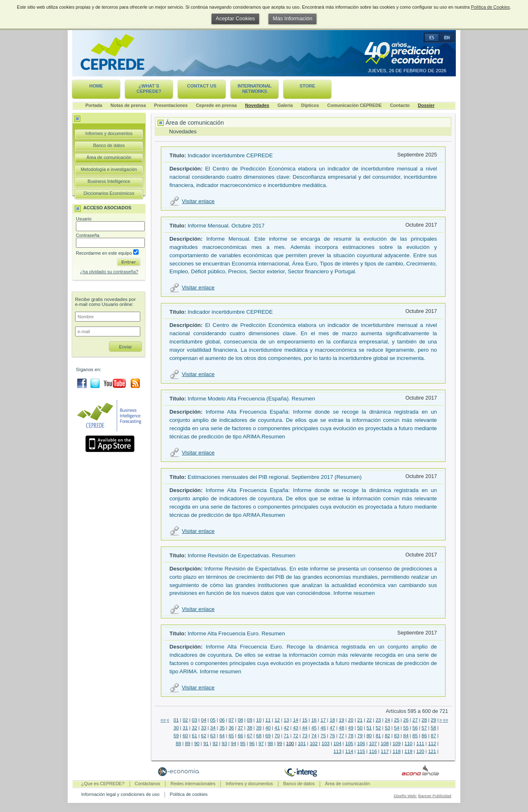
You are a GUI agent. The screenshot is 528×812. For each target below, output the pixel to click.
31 (185, 728)
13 (286, 720)
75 (323, 736)
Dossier (426, 105)
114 (349, 751)
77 (342, 736)
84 (406, 736)
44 (305, 728)
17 (323, 720)
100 (290, 743)
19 (342, 720)
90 (197, 743)
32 (194, 728)
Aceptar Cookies (235, 18)
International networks (255, 89)
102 (314, 743)
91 (206, 743)
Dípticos (310, 105)
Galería (285, 105)
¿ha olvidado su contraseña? (109, 272)
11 (268, 720)
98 (270, 743)
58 (433, 728)
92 (215, 743)
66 (240, 736)
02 (185, 720)
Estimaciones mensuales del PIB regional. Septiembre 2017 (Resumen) (275, 477)
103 (326, 743)
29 (433, 720)
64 (222, 736)
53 (388, 728)
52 (378, 728)
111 (420, 743)
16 (314, 720)
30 (176, 728)
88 (178, 743)
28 (424, 720)
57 (424, 728)
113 (337, 751)
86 (424, 736)
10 (259, 720)
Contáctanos (148, 784)
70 (277, 736)
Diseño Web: (405, 796)
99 (279, 743)
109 (397, 743)
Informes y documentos (109, 133)
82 (388, 736)
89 (187, 743)
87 (433, 736)
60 (185, 736)
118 (397, 751)
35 (222, 728)
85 (415, 736)
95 (243, 743)
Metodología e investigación (109, 169)
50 (360, 728)
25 (397, 720)
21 (360, 720)
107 (373, 743)
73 (305, 736)
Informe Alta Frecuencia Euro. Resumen (236, 633)
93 (225, 743)
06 (222, 720)
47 (332, 728)
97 (261, 743)
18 (332, 720)
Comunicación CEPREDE (354, 105)
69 (268, 736)
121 (432, 751)
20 (351, 720)
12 (277, 720)
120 (420, 751)
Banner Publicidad (435, 796)
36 (231, 728)
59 (176, 736)
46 (323, 728)
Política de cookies (189, 794)
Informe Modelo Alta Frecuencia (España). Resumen (251, 399)
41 (277, 728)
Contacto (400, 105)
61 (194, 736)
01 (176, 720)
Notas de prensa (128, 105)
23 (378, 720)
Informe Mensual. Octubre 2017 (226, 226)
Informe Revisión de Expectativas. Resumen (242, 555)
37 (240, 728)
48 (342, 728)
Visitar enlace (198, 201)
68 (259, 736)
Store (307, 86)
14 (296, 720)
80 (369, 736)
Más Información (292, 18)
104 (337, 743)
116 (373, 751)
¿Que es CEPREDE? (103, 784)
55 (406, 728)
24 (388, 720)
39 (259, 728)
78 (351, 736)
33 (204, 728)
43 (296, 728)
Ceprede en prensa (216, 105)
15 (305, 720)
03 (194, 720)
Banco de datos (109, 145)
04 (204, 720)
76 (332, 736)
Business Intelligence (109, 181)
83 (397, 736)
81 (378, 736)
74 (314, 736)
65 (231, 736)
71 (286, 736)
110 (409, 743)
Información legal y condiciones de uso (120, 794)
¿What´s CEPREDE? (149, 89)
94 (234, 743)
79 (360, 736)
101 (302, 743)
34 (213, 728)
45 (314, 728)
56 (415, 728)
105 (349, 743)
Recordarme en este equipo (107, 253)
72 (296, 736)
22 (369, 720)
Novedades (257, 105)
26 (406, 720)
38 (250, 728)
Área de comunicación (109, 157)
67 (250, 736)
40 (268, 728)
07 (231, 720)
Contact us (202, 86)
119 (409, 751)
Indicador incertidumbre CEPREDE (230, 155)
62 (204, 736)
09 (250, 720)
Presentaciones (171, 105)
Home (96, 86)
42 (286, 728)
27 (415, 720)
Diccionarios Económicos (109, 193)
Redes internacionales (193, 784)
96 (252, 743)
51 (369, 728)
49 (351, 728)
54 (397, 728)
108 (385, 743)
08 (240, 720)
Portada (94, 105)
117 (385, 751)
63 (213, 736)
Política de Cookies (490, 7)
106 (361, 743)
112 (432, 743)
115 (361, 751)
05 (213, 720)
